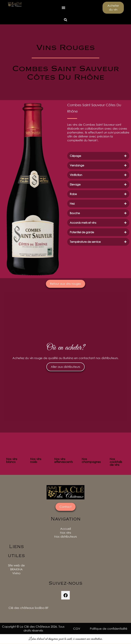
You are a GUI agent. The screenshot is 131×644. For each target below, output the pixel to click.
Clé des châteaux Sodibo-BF (28, 608)
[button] (64, 8)
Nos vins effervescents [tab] (64, 461)
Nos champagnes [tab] (91, 461)
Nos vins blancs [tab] (12, 461)
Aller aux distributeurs (65, 367)
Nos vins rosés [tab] (36, 461)
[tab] (98, 156)
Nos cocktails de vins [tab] (116, 462)
